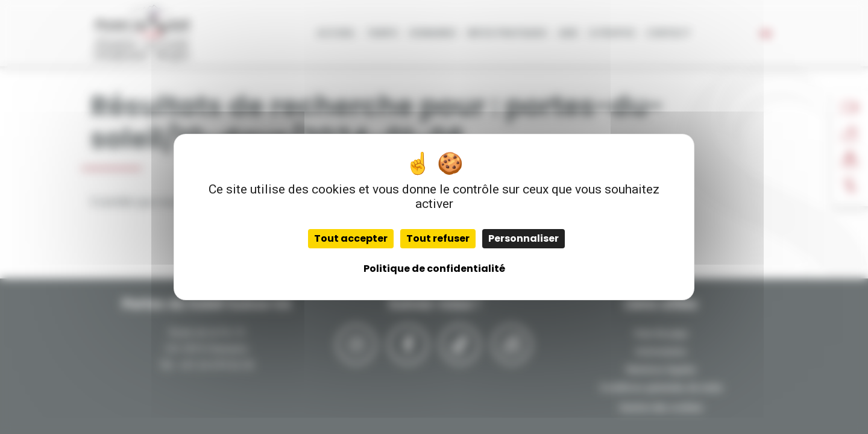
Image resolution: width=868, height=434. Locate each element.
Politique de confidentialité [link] (434, 269)
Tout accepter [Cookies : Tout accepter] (351, 238)
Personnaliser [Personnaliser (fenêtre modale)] (524, 238)
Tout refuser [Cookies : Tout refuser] (438, 238)
